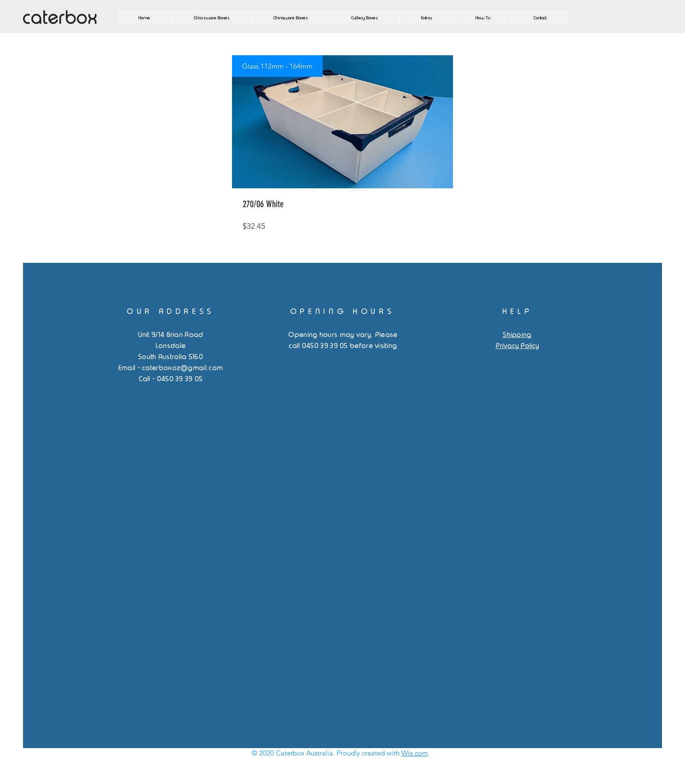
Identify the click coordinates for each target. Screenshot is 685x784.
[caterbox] (73, 17)
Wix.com (415, 753)
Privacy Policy (517, 346)
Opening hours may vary (330, 335)
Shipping (517, 335)
